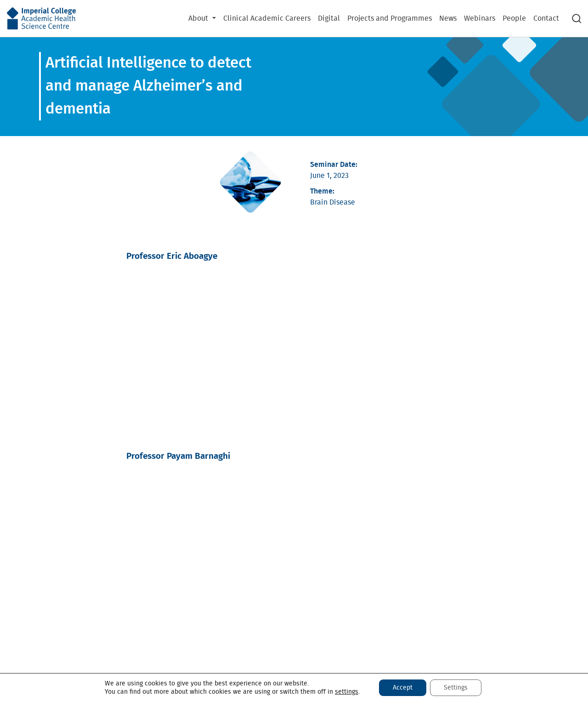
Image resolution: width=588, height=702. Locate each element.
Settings (456, 688)
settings (347, 692)
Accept (403, 688)
